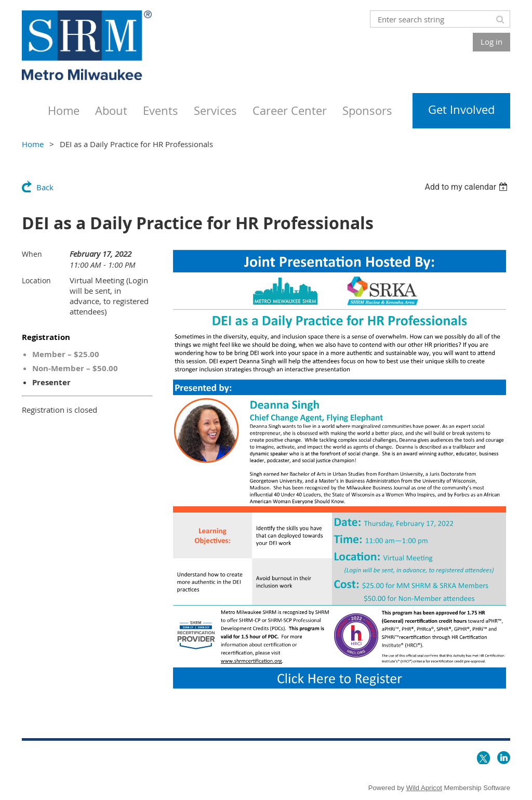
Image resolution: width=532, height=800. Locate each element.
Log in (491, 42)
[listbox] (467, 187)
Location (36, 280)
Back (45, 187)
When (32, 254)
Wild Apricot (424, 788)
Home (33, 144)
